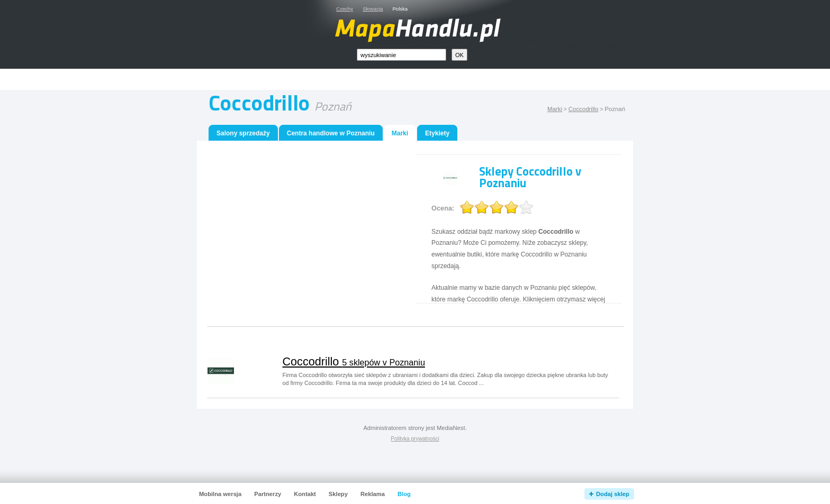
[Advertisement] (427, 80)
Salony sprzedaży (243, 133)
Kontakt (305, 494)
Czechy (345, 9)
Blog (404, 494)
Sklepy (338, 494)
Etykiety (437, 133)
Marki (555, 109)
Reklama (373, 494)
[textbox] (402, 55)
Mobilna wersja (220, 494)
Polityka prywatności (415, 439)
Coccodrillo (584, 109)
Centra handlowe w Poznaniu (331, 133)
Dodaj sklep (613, 494)
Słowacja (373, 9)
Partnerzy (268, 494)
